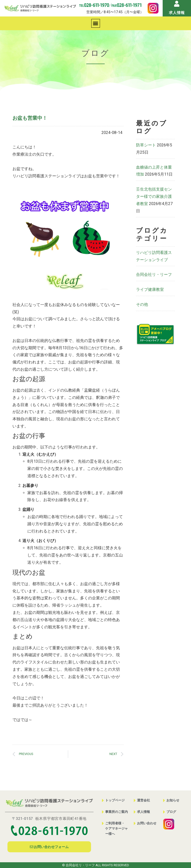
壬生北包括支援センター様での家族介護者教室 (154, 196)
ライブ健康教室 (150, 289)
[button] (96, 23)
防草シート (146, 145)
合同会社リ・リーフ (154, 274)
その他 (142, 304)
